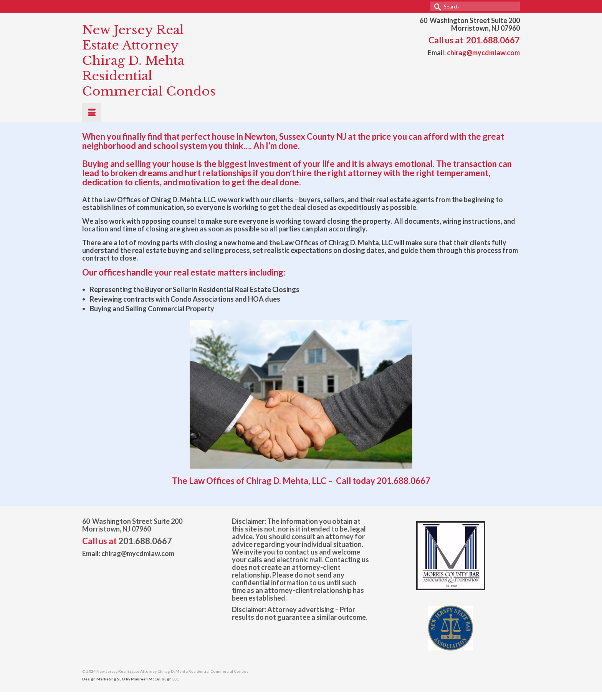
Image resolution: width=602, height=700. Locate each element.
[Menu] (92, 113)
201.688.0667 (493, 40)
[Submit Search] (436, 6)
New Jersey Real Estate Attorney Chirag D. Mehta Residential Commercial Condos (149, 61)
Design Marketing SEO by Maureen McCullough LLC (131, 679)
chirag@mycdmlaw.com (483, 53)
